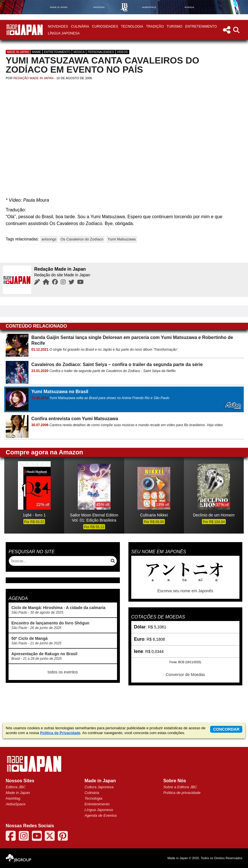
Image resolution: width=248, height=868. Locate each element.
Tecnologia (132, 26)
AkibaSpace (16, 804)
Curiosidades (105, 26)
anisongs (49, 239)
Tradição (155, 26)
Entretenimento (201, 26)
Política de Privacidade (60, 733)
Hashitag (13, 798)
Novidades (58, 26)
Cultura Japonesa (99, 787)
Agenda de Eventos (101, 815)
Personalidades (101, 52)
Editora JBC (16, 787)
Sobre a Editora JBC (180, 787)
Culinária (80, 26)
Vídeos (122, 52)
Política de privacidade (182, 793)
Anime (36, 52)
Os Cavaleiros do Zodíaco (82, 239)
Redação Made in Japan (33, 78)
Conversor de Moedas (185, 675)
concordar (226, 729)
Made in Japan (18, 52)
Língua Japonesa (64, 33)
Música (79, 52)
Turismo (174, 26)
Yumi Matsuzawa (122, 239)
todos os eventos (63, 672)
